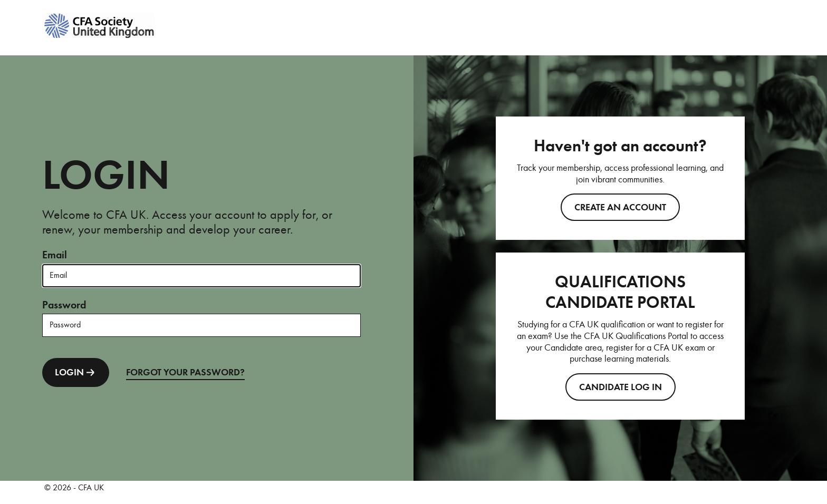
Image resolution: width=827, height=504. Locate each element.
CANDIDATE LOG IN (621, 387)
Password (64, 305)
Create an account (620, 207)
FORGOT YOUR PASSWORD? (185, 372)
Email (55, 255)
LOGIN (76, 372)
